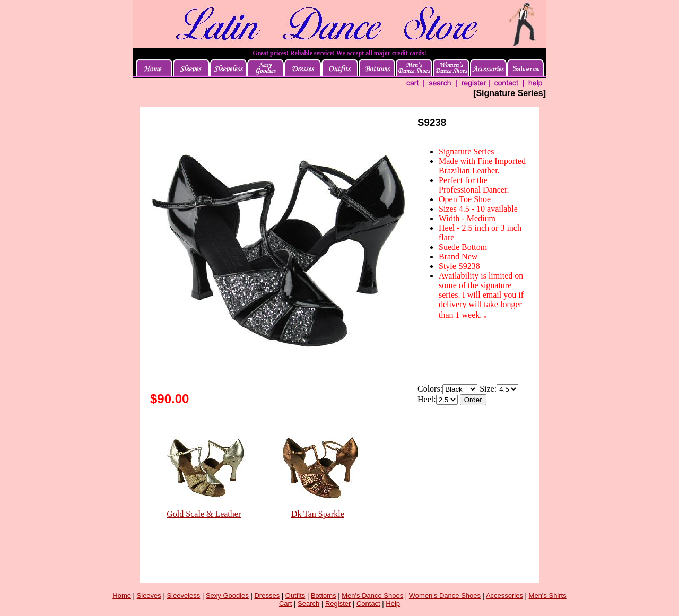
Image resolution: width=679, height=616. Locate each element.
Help (393, 604)
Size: (488, 389)
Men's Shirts (548, 596)
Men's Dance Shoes (372, 596)
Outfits (295, 596)
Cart (286, 604)
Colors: (430, 389)
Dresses (267, 596)
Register (338, 604)
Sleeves (149, 596)
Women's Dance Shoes (445, 596)
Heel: (427, 399)
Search (308, 604)
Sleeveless (183, 596)
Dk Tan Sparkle (318, 514)
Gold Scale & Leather (204, 514)
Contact (368, 604)
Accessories (504, 596)
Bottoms (324, 596)
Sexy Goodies (227, 596)
